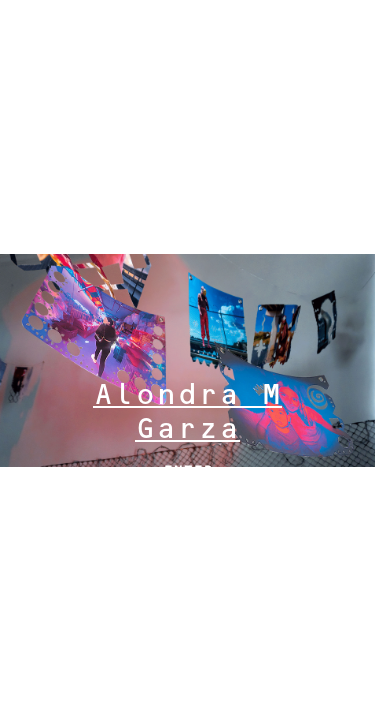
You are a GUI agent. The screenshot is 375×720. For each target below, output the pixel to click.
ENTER (188, 471)
